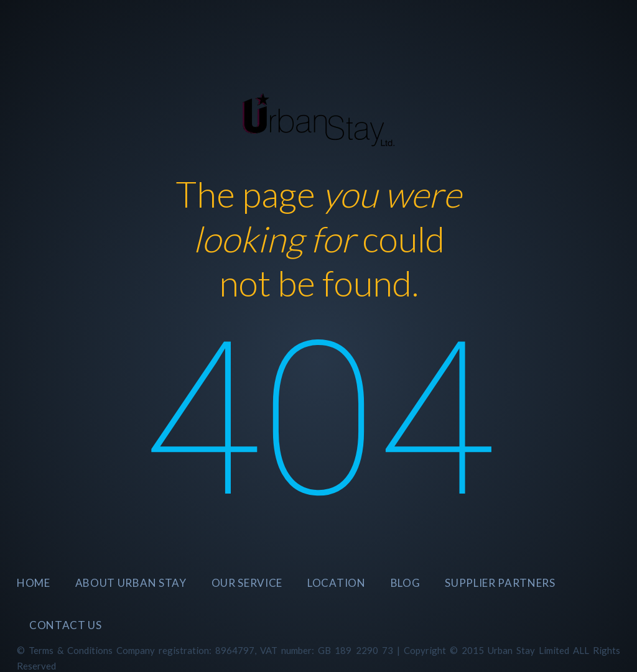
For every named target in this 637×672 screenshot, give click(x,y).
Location (336, 583)
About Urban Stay (131, 583)
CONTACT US (66, 625)
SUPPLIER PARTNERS (500, 583)
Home (34, 583)
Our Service (247, 583)
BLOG (406, 583)
